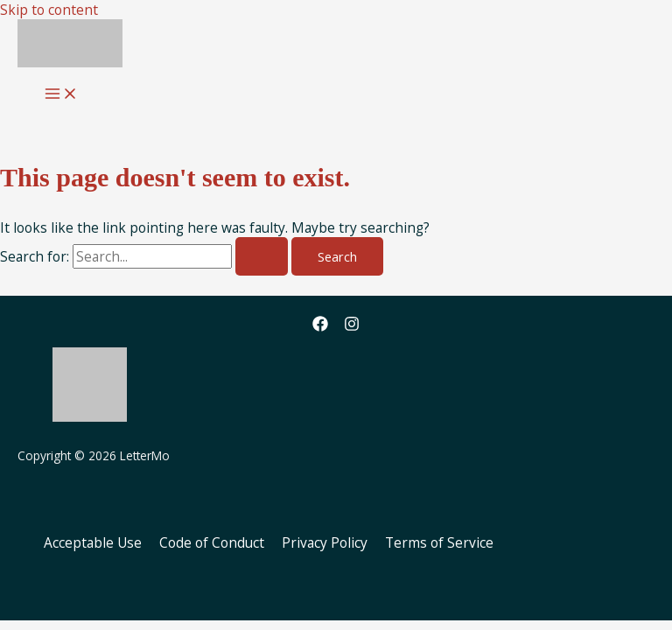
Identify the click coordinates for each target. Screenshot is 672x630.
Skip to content (49, 10)
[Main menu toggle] (61, 94)
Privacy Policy (325, 542)
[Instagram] (352, 326)
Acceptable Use (93, 542)
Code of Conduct (212, 542)
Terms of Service (439, 542)
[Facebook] (320, 326)
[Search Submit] (262, 257)
